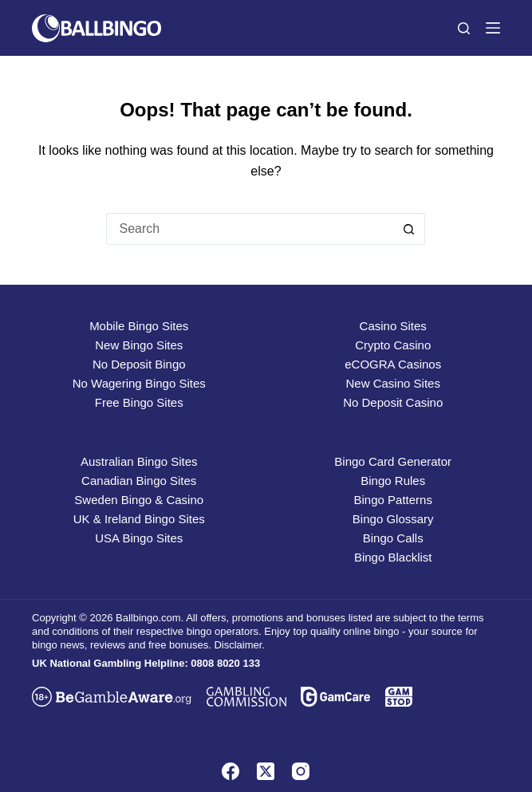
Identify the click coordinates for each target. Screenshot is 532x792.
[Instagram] (301, 771)
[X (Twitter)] (266, 771)
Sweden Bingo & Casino (139, 500)
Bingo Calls (393, 538)
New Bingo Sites (139, 345)
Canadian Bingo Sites (139, 481)
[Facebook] (231, 771)
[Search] (464, 28)
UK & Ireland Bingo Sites (139, 519)
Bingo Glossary (393, 519)
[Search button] (409, 229)
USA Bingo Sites (139, 538)
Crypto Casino (393, 345)
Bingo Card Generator (393, 461)
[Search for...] (250, 229)
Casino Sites (393, 326)
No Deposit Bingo (139, 364)
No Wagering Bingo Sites (139, 383)
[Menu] (493, 28)
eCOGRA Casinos (393, 364)
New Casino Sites (393, 383)
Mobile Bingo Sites (139, 326)
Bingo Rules (393, 481)
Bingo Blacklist (393, 557)
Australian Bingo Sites (139, 461)
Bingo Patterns (393, 500)
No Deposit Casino (393, 402)
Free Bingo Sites (139, 402)
